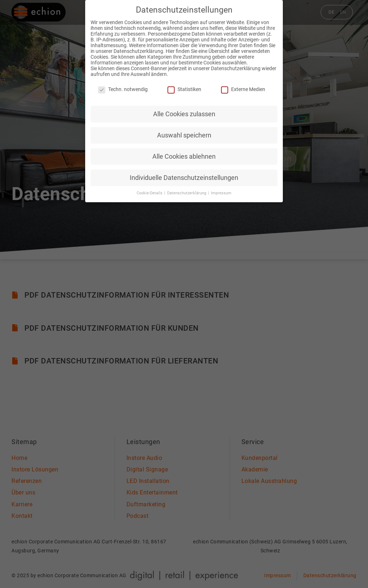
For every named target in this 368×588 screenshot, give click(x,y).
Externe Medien (243, 85)
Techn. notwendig (123, 85)
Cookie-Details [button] (150, 189)
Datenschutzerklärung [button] (187, 189)
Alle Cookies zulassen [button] (184, 110)
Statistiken (184, 85)
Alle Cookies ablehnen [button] (184, 152)
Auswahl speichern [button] (184, 131)
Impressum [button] (221, 189)
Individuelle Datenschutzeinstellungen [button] (184, 173)
